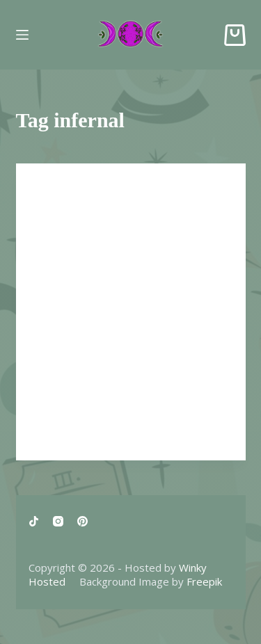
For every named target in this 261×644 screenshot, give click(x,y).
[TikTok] (34, 521)
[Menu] (22, 35)
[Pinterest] (82, 521)
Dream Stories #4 (92, 220)
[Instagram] (58, 521)
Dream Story (65, 191)
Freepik (204, 581)
